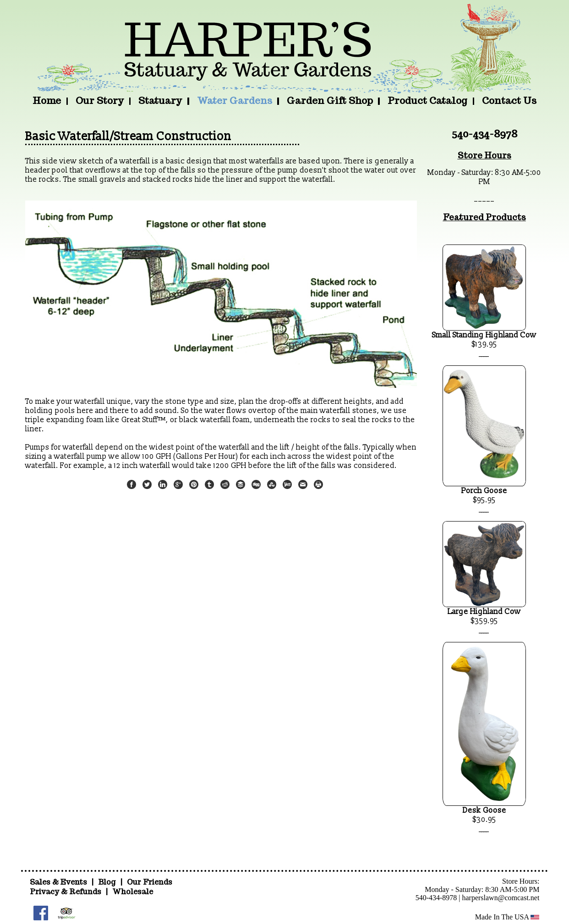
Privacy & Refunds (66, 892)
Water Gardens (235, 101)
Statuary (160, 101)
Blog (108, 882)
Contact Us (509, 101)
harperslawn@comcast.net (501, 898)
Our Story (100, 101)
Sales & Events (59, 882)
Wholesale (133, 892)
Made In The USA (507, 917)
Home (47, 101)
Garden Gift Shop (330, 101)
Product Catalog (427, 101)
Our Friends (150, 882)
